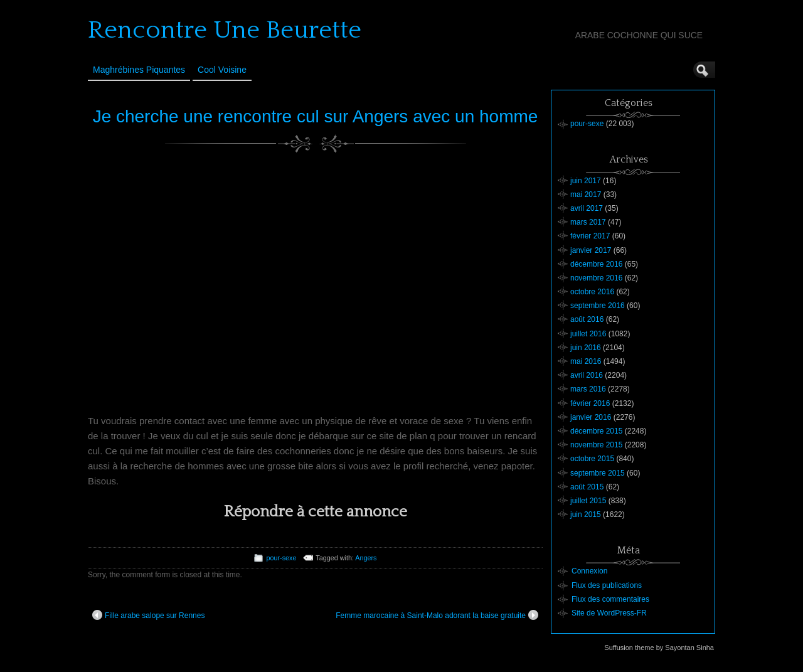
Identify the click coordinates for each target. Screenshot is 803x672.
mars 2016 (588, 389)
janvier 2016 (591, 417)
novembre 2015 (596, 445)
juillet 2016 (588, 334)
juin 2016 (586, 348)
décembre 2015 (596, 431)
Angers (366, 558)
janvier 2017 (591, 250)
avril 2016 (587, 375)
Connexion (589, 571)
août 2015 (587, 487)
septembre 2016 (598, 306)
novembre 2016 (596, 278)
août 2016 (587, 319)
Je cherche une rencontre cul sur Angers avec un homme (316, 116)
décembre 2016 (596, 264)
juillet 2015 (588, 501)
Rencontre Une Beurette (225, 30)
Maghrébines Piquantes (139, 70)
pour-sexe (281, 558)
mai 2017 (586, 195)
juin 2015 (586, 515)
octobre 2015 (592, 459)
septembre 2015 (598, 473)
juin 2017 (586, 181)
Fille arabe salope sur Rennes (148, 615)
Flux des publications (607, 585)
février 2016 (590, 403)
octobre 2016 (592, 292)
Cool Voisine (222, 70)
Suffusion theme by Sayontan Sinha (659, 648)
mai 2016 (586, 361)
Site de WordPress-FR (609, 613)
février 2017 (590, 236)
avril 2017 (587, 208)
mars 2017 (588, 222)
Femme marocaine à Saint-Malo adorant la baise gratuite (437, 615)
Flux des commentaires (610, 599)
